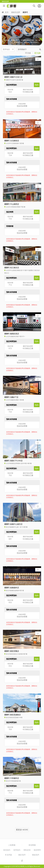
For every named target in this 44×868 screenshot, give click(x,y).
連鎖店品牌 (16, 12)
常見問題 (8, 855)
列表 (28, 53)
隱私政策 (27, 850)
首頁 (5, 12)
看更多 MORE (22, 830)
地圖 (37, 53)
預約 (37, 85)
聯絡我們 (36, 855)
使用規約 (17, 850)
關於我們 (22, 855)
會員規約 (7, 850)
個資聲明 (37, 850)
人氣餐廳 (12, 845)
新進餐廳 (32, 845)
